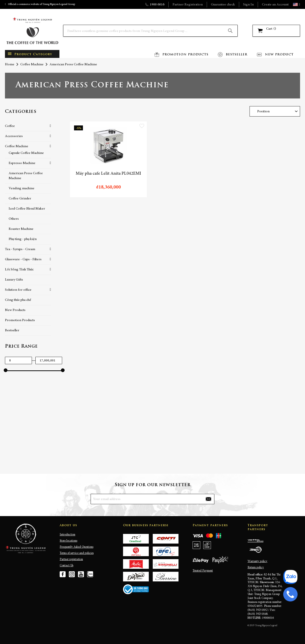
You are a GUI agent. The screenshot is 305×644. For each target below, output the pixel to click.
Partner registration (71, 559)
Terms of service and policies (77, 553)
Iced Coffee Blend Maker (27, 209)
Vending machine (22, 189)
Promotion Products (20, 320)
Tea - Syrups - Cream (20, 249)
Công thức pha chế (18, 300)
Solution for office (18, 290)
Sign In (248, 5)
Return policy (256, 568)
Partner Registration (188, 5)
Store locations (68, 541)
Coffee (10, 126)
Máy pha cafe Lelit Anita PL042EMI (108, 174)
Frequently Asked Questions (76, 547)
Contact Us (66, 566)
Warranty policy (257, 561)
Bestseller (12, 331)
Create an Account (275, 5)
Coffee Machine (32, 65)
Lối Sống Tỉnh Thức (19, 270)
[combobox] (150, 31)
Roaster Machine (21, 229)
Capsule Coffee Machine (26, 153)
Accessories (14, 136)
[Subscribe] (208, 499)
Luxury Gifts (14, 280)
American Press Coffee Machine (26, 176)
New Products (15, 310)
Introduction (67, 535)
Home (10, 65)
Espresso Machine (22, 163)
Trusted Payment (203, 571)
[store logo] (32, 31)
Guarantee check (223, 5)
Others (14, 219)
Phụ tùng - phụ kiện (23, 239)
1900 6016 (157, 5)
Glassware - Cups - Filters (23, 260)
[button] (299, 4)
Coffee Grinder (20, 199)
